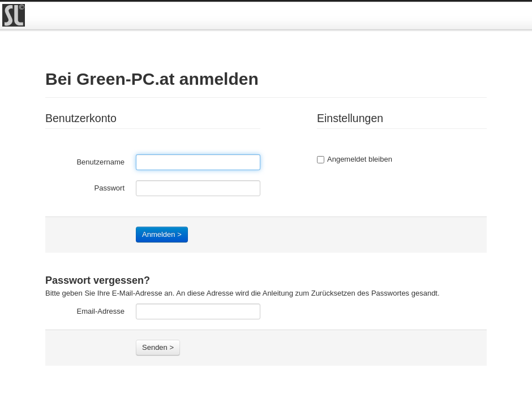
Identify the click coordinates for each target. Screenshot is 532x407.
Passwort (110, 188)
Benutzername (100, 162)
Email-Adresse (100, 311)
